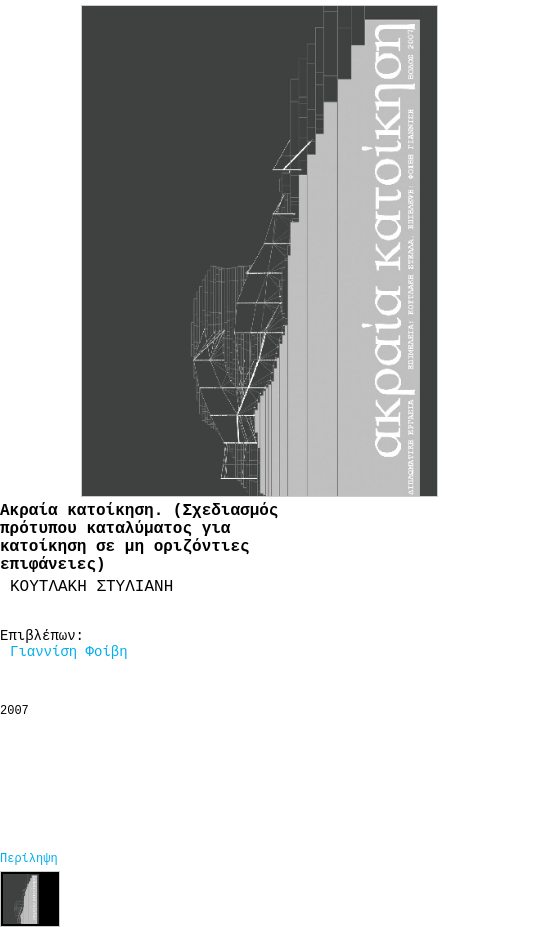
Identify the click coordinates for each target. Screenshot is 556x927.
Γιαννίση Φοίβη (69, 652)
